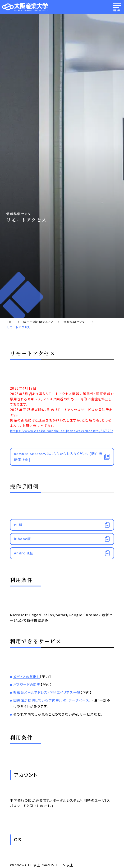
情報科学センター (76, 322)
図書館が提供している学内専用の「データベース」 (52, 700)
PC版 (18, 525)
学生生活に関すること (39, 322)
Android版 (23, 553)
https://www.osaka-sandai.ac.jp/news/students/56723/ (62, 431)
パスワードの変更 (27, 684)
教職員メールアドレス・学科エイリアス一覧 (47, 692)
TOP (10, 322)
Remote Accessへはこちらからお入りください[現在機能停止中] (58, 457)
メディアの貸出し (27, 677)
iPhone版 (23, 539)
